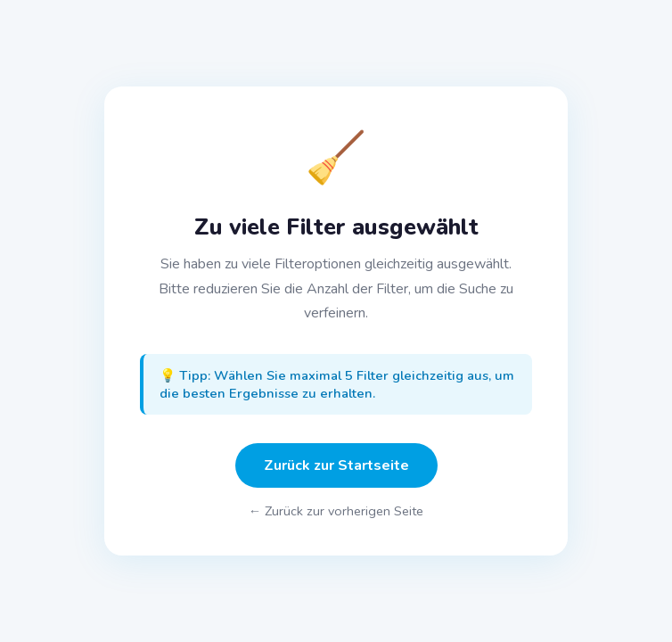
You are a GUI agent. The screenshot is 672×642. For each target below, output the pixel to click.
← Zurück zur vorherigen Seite (336, 511)
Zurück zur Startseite (336, 465)
